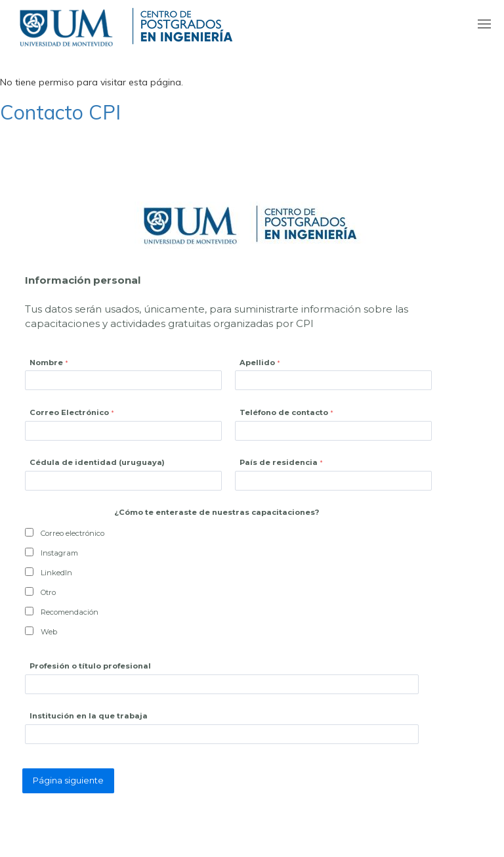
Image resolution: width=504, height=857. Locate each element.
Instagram (59, 553)
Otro (48, 592)
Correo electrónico (73, 533)
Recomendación (70, 612)
